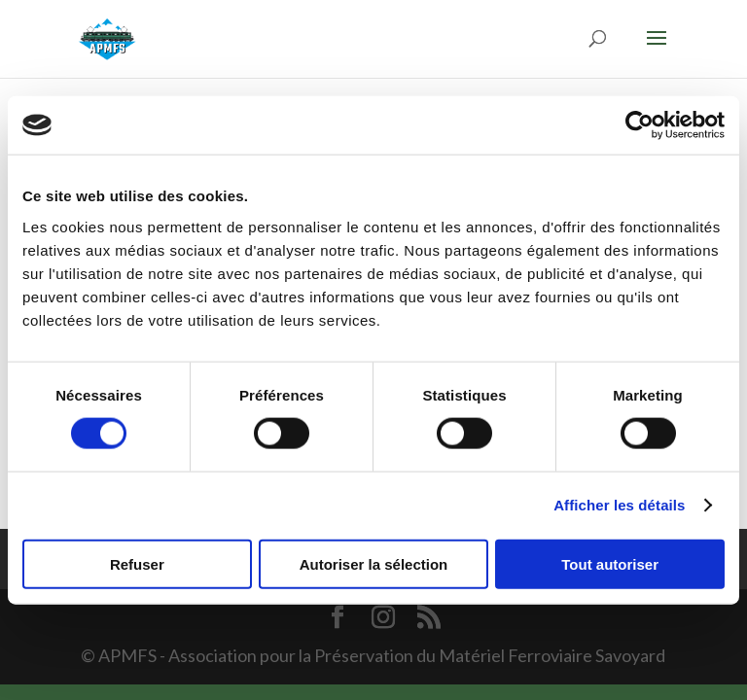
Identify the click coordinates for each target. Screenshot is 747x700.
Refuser (137, 563)
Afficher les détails (619, 505)
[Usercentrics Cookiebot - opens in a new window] (640, 125)
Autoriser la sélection (374, 563)
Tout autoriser (610, 563)
